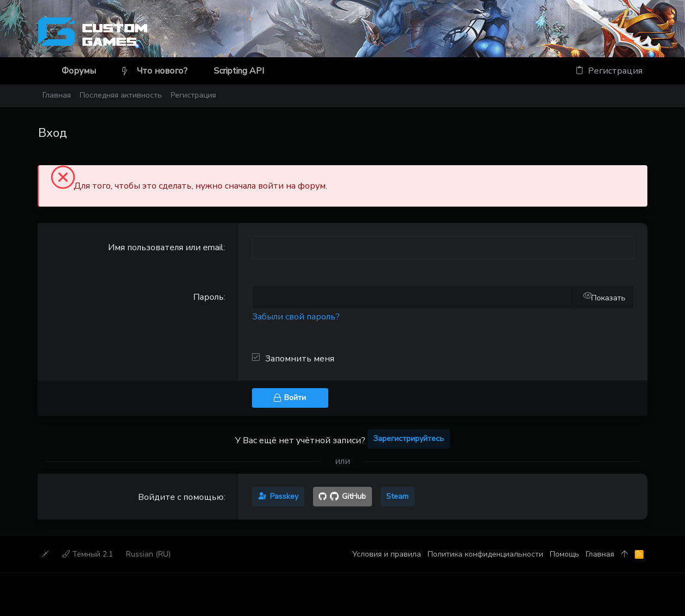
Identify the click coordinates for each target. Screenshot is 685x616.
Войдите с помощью (181, 497)
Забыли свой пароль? (296, 317)
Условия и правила (387, 554)
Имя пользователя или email (166, 247)
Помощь (564, 554)
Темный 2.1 (88, 554)
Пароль (208, 297)
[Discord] (642, 34)
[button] (105, 71)
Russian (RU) (148, 554)
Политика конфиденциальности (485, 554)
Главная (600, 554)
